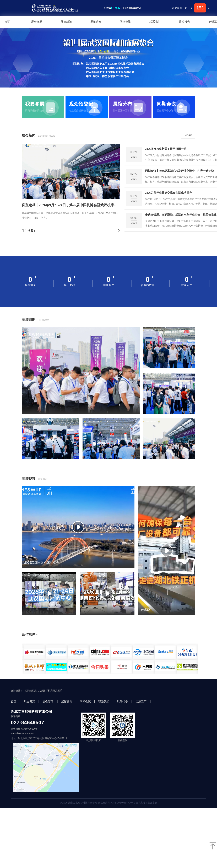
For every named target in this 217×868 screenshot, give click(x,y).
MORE (188, 135)
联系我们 (155, 22)
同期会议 (125, 22)
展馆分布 (96, 22)
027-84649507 (28, 723)
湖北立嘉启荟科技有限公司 (31, 712)
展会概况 (37, 22)
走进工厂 (141, 701)
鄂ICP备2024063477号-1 (122, 803)
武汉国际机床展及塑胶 (50, 691)
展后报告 (185, 22)
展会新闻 (66, 22)
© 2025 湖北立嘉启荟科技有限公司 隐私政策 (109, 803)
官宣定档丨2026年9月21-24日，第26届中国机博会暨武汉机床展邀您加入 (71, 205)
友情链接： (17, 691)
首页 (14, 701)
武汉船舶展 (31, 691)
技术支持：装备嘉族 (146, 803)
